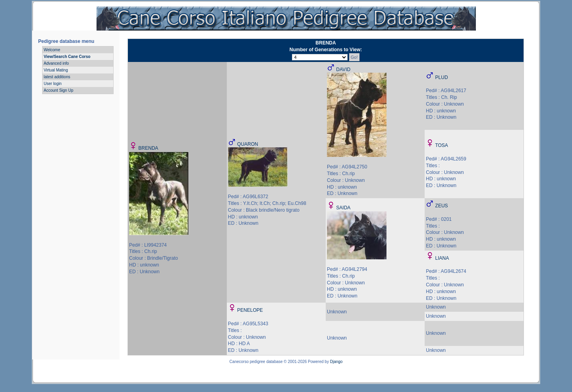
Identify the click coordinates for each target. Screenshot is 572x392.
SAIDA (343, 208)
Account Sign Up (59, 90)
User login (53, 84)
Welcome (52, 50)
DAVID (343, 70)
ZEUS (442, 206)
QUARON (248, 144)
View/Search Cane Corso (67, 57)
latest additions (57, 77)
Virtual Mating (56, 70)
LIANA (442, 258)
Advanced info (56, 63)
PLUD (442, 77)
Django (336, 362)
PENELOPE (250, 310)
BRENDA (148, 148)
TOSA (441, 145)
